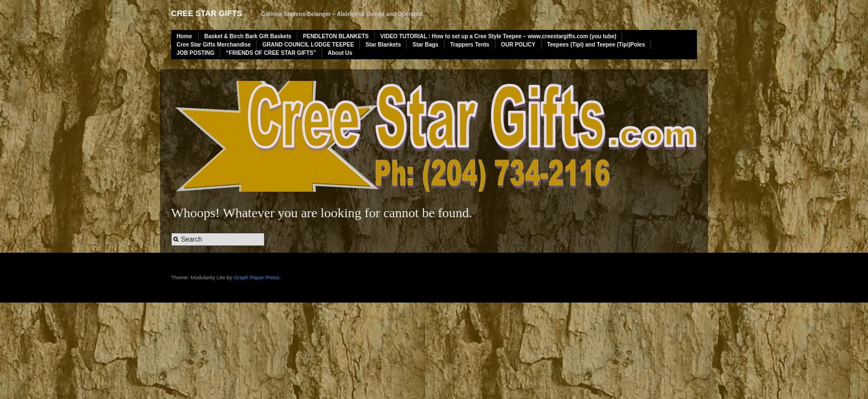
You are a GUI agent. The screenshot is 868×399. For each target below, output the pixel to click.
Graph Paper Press (256, 277)
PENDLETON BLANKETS (336, 36)
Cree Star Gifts (206, 13)
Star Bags (425, 45)
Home (184, 36)
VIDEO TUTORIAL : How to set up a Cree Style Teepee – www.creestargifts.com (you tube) (498, 36)
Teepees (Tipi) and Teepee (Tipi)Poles (596, 45)
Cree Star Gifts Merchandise (214, 45)
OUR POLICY (518, 45)
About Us (340, 53)
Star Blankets (383, 45)
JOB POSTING (195, 53)
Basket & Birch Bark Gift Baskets (248, 36)
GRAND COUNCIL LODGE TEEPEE (308, 45)
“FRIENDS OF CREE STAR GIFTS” (271, 53)
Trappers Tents (470, 45)
